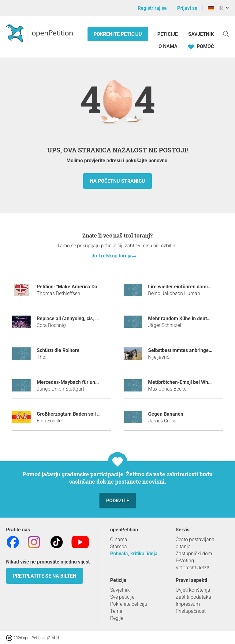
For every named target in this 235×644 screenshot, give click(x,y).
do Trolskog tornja (112, 256)
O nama (168, 46)
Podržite (118, 501)
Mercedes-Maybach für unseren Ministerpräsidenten (95, 382)
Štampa (119, 547)
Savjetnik (201, 34)
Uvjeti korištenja (193, 590)
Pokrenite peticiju (118, 34)
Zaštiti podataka (193, 597)
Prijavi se (187, 8)
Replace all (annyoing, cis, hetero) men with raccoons (95, 318)
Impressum (188, 604)
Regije (117, 618)
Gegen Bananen (166, 414)
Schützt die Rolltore (58, 350)
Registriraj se (152, 8)
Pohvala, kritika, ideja (134, 554)
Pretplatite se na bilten (45, 576)
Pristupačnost (191, 611)
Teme (116, 611)
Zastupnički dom (194, 554)
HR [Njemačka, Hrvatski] (215, 8)
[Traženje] (226, 34)
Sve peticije (122, 597)
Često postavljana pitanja (195, 543)
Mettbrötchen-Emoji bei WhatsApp (186, 382)
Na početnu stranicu (117, 181)
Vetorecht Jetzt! (192, 568)
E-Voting (185, 561)
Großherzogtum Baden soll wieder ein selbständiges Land (100, 414)
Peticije (168, 34)
